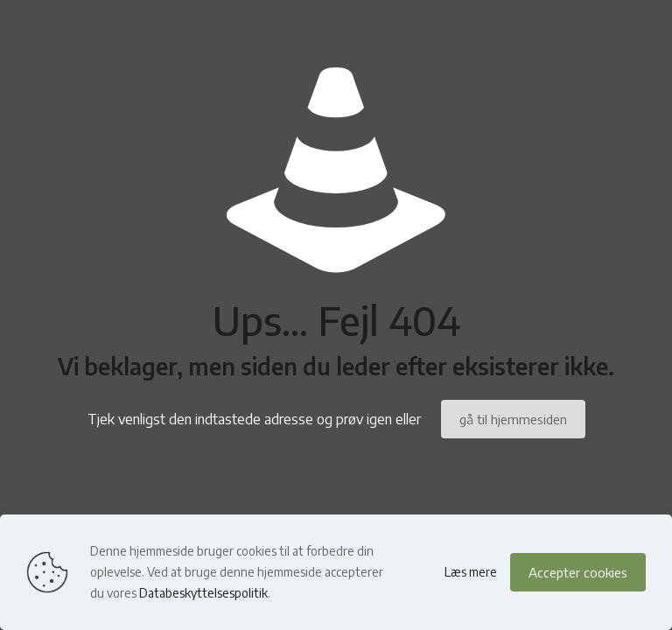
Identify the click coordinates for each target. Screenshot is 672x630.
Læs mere (471, 572)
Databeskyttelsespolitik (203, 593)
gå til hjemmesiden (513, 419)
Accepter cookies (578, 572)
